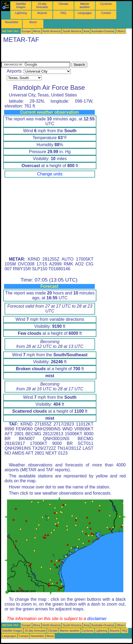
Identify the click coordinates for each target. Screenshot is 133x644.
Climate (63, 4)
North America (52, 31)
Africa (37, 31)
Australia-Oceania (103, 31)
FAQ (63, 13)
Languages (85, 13)
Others (121, 31)
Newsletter (12, 22)
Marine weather (85, 5)
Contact (106, 13)
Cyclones (106, 4)
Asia (87, 31)
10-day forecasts (42, 5)
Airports (42, 13)
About (33, 22)
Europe (26, 31)
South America (72, 31)
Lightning (21, 13)
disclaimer (97, 619)
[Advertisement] (64, 54)
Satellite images (21, 5)
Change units (50, 174)
